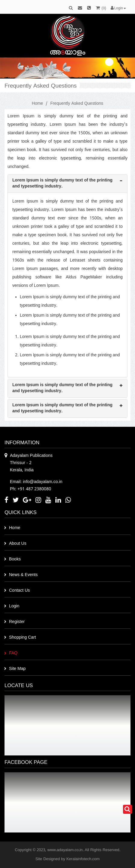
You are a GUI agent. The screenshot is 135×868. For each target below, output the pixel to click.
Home (37, 104)
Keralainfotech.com (83, 859)
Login (14, 606)
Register (17, 622)
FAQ (13, 653)
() (101, 9)
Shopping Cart (23, 638)
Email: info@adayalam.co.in (36, 482)
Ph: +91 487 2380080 (31, 489)
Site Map (17, 669)
